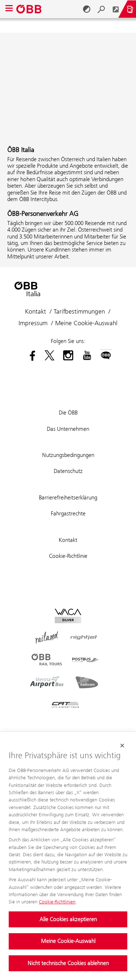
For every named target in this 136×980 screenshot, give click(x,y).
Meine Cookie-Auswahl (68, 941)
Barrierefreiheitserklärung (68, 497)
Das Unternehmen (68, 429)
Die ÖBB (68, 413)
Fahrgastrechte (68, 513)
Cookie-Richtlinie (68, 556)
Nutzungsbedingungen (68, 455)
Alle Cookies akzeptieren (68, 919)
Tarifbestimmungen (79, 311)
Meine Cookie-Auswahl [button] (86, 323)
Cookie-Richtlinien (57, 902)
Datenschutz (68, 471)
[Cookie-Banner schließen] (122, 746)
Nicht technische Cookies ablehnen (68, 963)
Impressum (33, 323)
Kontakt (36, 311)
